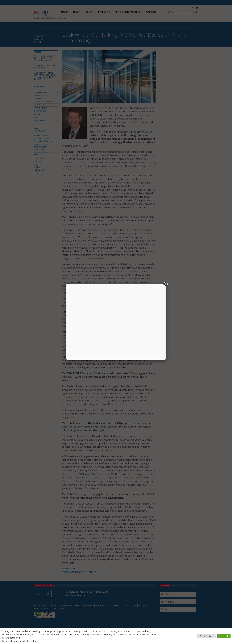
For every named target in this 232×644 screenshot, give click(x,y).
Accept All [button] (224, 636)
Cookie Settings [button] (207, 636)
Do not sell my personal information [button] (19, 641)
